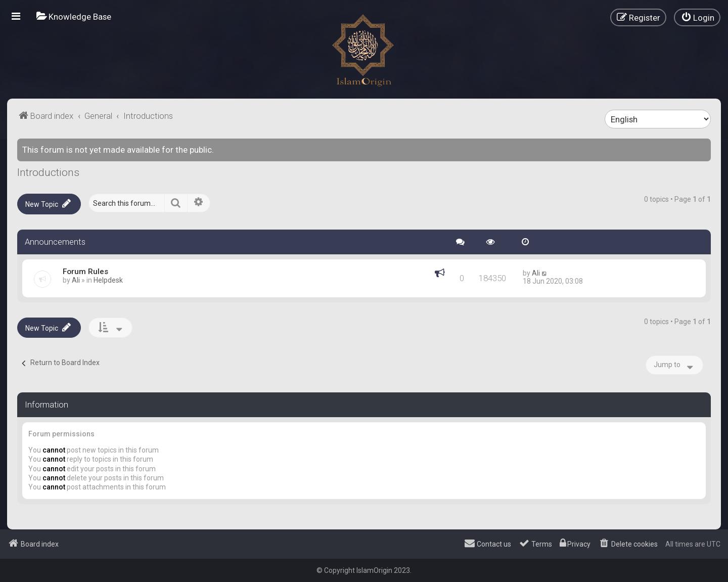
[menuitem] (74, 16)
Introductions (48, 172)
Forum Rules (85, 272)
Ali (76, 280)
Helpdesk (108, 280)
